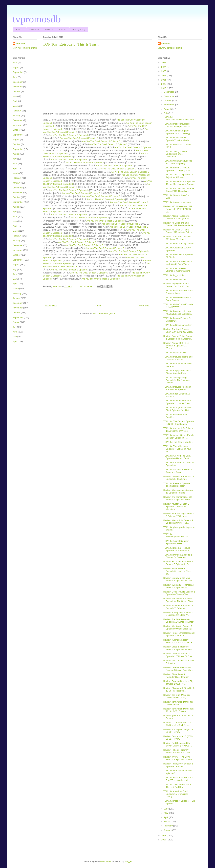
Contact (63, 30)
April (15, 101)
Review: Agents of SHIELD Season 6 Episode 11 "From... (176, 346)
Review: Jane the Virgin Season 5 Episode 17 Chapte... (179, 515)
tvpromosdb (37, 19)
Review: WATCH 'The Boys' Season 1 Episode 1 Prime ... (179, 758)
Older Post (144, 306)
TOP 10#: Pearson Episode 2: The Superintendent (178, 485)
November (18, 87)
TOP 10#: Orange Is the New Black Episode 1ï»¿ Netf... (177, 409)
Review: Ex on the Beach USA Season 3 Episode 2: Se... (178, 563)
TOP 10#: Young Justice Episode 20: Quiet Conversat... (175, 154)
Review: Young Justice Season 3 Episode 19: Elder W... (178, 614)
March (16, 106)
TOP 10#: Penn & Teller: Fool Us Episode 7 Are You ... (177, 263)
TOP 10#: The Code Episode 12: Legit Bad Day (177, 786)
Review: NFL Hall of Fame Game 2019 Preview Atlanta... (179, 224)
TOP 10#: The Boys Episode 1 (178, 442)
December (18, 82)
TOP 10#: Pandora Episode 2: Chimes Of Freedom (178, 556)
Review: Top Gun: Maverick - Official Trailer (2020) (177, 696)
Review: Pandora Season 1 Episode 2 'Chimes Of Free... (179, 655)
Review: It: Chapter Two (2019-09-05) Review (178, 731)
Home (98, 306)
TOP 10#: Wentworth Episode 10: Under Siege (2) (178, 162)
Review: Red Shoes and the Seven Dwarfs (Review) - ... (178, 744)
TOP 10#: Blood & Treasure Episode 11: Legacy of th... (177, 169)
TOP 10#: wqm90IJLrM (174, 353)
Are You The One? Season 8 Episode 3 (69, 135)
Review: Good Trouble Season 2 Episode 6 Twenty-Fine (179, 593)
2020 (164, 84)
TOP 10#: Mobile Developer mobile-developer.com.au (177, 125)
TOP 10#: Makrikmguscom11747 (176, 535)
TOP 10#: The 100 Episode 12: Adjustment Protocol (178, 176)
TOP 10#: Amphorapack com (177, 202)
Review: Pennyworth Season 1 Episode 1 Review (178, 765)
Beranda (19, 30)
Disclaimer (34, 30)
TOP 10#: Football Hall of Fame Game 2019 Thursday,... (179, 190)
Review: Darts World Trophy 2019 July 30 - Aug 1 (177, 238)
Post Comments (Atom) (104, 313)
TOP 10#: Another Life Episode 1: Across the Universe (178, 430)
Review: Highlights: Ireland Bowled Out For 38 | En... (177, 285)
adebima (20, 43)
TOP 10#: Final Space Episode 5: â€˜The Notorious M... (178, 779)
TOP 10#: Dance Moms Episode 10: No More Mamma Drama (179, 183)
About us (49, 30)
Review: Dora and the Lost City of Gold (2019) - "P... (178, 683)
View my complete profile (25, 48)
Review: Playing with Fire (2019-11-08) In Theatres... (179, 689)
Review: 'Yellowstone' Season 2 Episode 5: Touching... (179, 478)
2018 (164, 835)
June (15, 63)
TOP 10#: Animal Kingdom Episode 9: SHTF (176, 542)
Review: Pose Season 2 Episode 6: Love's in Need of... (177, 571)
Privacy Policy (79, 30)
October (16, 92)
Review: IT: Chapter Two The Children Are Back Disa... (177, 724)
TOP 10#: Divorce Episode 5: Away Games (177, 299)
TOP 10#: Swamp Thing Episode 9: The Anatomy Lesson (176, 380)
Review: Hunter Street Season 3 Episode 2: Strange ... (179, 634)
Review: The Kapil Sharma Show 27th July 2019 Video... (179, 331)
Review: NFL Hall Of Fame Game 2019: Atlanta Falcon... (179, 231)
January (16, 116)
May (15, 96)
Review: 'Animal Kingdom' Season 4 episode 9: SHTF (178, 641)
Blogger (128, 861)
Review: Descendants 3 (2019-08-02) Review (178, 738)
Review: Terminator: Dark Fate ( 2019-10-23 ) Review (179, 710)
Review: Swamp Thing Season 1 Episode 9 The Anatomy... (178, 337)
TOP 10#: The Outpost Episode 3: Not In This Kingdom (178, 423)
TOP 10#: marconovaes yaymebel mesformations (177, 270)
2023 (164, 71)
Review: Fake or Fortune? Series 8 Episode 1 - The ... (178, 751)
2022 (164, 75)
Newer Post (51, 306)
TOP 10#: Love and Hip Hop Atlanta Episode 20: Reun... (178, 313)
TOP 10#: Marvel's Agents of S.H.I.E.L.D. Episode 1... (177, 388)
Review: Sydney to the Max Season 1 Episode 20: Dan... (178, 579)
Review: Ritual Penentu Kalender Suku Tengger (176, 676)
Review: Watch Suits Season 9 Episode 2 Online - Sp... (178, 522)
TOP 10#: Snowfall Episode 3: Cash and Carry (178, 471)
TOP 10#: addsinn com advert (178, 325)
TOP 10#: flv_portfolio (174, 275)
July (15, 159)
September (18, 72)
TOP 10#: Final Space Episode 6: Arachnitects (178, 292)
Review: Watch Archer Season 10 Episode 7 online (178, 492)
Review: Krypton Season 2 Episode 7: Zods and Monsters (176, 506)
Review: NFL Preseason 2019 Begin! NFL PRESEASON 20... (178, 209)
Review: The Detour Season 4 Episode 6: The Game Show (178, 600)
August (16, 67)
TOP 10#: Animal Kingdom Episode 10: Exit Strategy (177, 132)
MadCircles (106, 861)
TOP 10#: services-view (175, 279)
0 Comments (86, 286)
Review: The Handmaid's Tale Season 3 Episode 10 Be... (178, 498)
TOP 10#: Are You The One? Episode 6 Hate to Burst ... (177, 457)
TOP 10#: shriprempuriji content (179, 243)
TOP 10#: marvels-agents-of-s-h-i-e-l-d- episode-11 (178, 358)
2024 (164, 67)
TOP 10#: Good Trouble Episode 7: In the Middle (176, 139)
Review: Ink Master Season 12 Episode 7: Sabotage (178, 607)
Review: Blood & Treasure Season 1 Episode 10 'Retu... (179, 648)
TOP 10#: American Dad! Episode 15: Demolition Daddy (176, 794)
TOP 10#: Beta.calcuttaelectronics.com (178, 118)
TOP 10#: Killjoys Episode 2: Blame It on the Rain (177, 372)
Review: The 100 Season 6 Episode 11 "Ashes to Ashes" (179, 621)
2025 (164, 63)
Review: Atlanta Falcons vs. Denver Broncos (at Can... (177, 217)
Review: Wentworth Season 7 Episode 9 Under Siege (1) (178, 628)
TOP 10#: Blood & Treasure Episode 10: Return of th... (177, 549)
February (17, 111)
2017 (164, 840)
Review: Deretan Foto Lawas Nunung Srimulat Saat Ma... (178, 669)
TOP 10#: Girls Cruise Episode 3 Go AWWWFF (178, 306)
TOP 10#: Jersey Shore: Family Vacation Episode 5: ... (178, 436)
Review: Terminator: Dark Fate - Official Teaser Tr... (179, 703)
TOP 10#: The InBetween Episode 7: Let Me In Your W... (177, 449)
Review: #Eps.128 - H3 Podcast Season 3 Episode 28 (179, 586)
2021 (164, 80)
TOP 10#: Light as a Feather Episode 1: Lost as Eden (177, 402)
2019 (164, 88)
